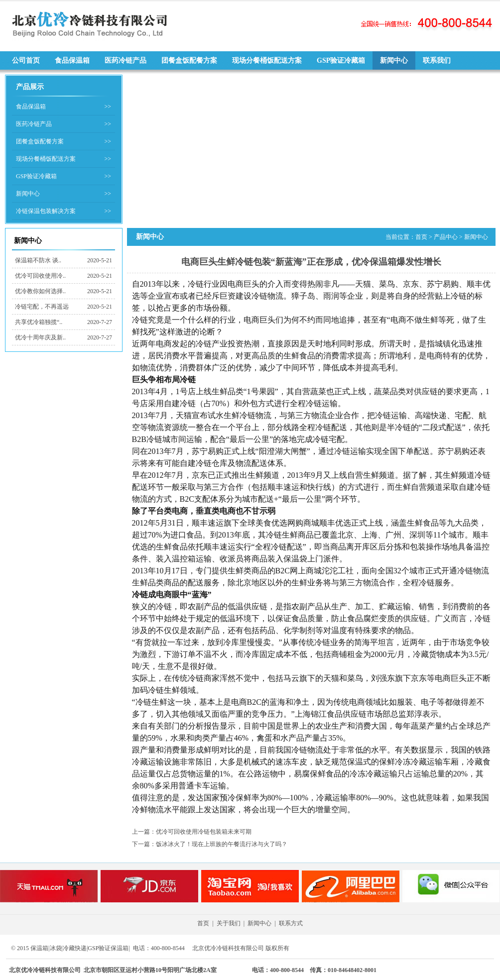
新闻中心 (394, 60)
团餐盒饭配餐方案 (189, 60)
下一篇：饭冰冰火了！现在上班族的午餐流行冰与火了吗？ (210, 844)
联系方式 (291, 923)
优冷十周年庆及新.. (40, 337)
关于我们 (229, 923)
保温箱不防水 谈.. (38, 260)
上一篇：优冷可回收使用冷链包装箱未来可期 (192, 832)
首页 (421, 237)
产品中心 (446, 237)
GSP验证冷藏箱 (341, 60)
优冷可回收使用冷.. (40, 276)
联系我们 (437, 60)
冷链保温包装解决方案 (46, 211)
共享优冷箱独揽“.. (39, 322)
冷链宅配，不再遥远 (42, 307)
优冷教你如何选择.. (40, 291)
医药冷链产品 (125, 60)
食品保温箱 (72, 60)
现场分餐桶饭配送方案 (267, 60)
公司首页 (26, 60)
